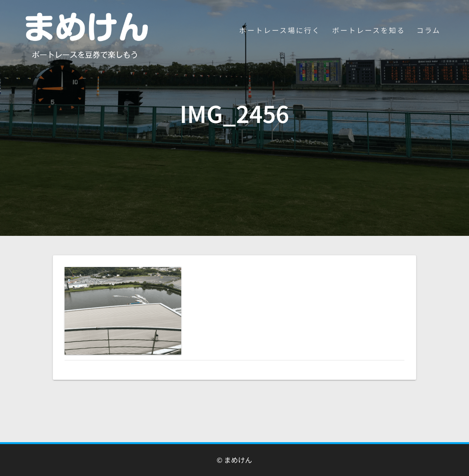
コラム (429, 30)
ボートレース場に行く (280, 30)
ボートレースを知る (369, 30)
